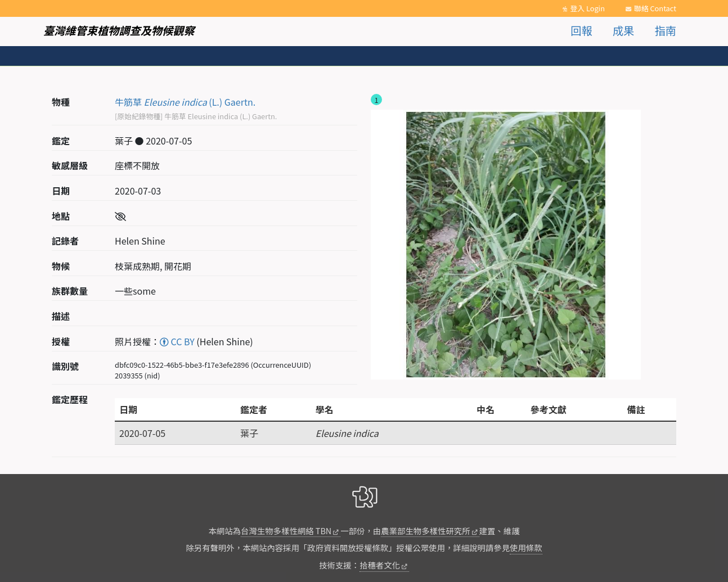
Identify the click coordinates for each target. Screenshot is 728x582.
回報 (581, 30)
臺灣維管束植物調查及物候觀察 (119, 30)
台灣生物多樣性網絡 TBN (286, 531)
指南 (666, 30)
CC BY (177, 341)
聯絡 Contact (655, 8)
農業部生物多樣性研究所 (425, 531)
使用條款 (526, 547)
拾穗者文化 (380, 565)
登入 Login (587, 8)
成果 (623, 30)
